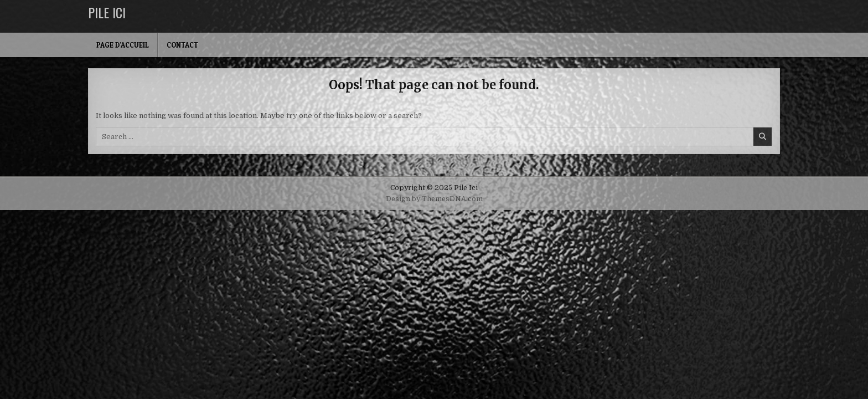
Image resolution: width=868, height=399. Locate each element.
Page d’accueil (123, 45)
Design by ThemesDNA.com (434, 199)
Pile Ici (107, 12)
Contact (182, 45)
